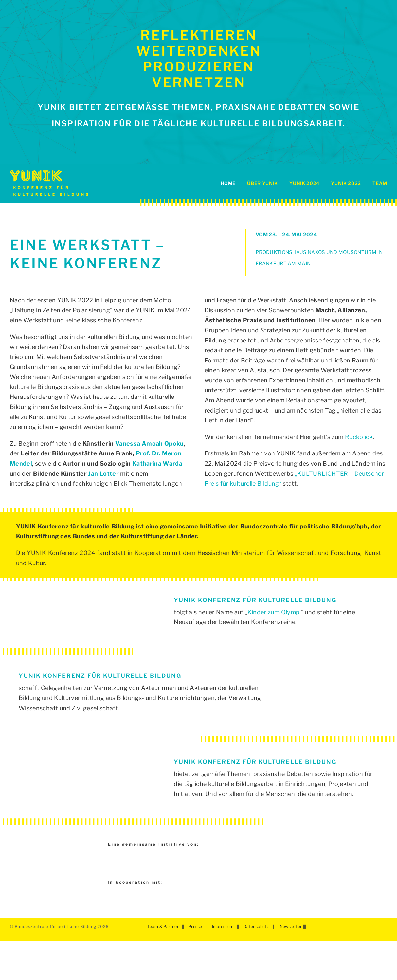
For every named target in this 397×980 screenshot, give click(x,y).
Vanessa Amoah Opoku (150, 444)
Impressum (223, 926)
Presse (195, 926)
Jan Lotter (103, 474)
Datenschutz (256, 926)
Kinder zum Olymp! (274, 612)
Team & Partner (163, 926)
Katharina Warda (157, 463)
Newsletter (291, 926)
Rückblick (359, 437)
